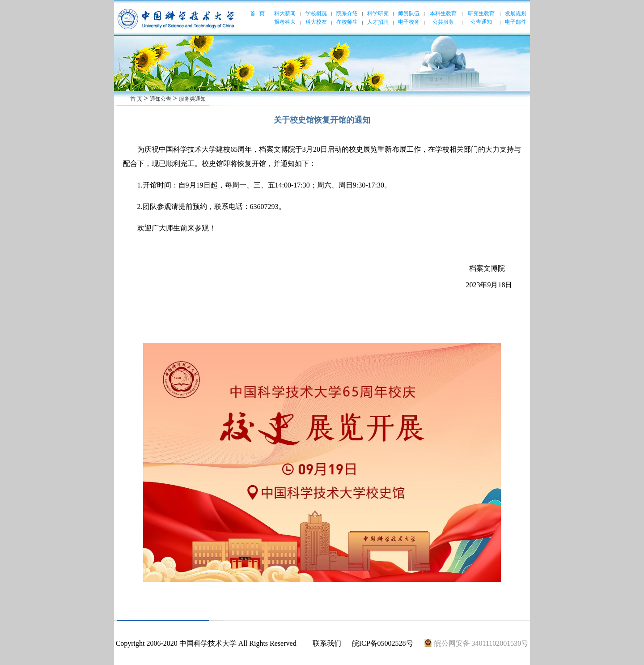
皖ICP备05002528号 (383, 643)
